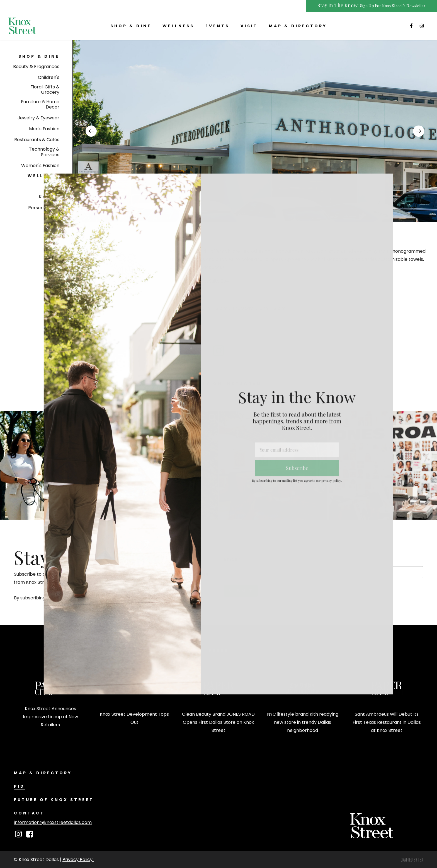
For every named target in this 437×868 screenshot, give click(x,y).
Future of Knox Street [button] (54, 800)
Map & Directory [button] (43, 773)
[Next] (419, 131)
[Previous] (91, 131)
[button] (39, 56)
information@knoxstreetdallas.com (53, 822)
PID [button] (19, 786)
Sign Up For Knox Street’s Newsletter (393, 6)
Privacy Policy (78, 859)
